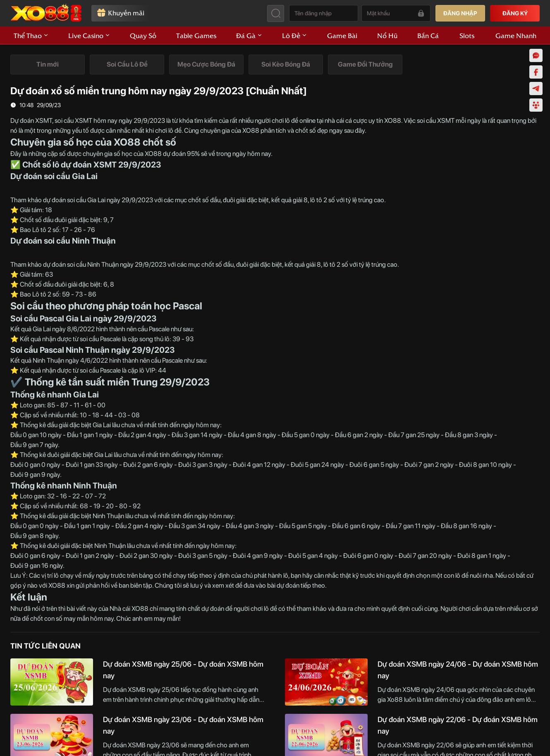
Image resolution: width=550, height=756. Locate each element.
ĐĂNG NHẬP (460, 13)
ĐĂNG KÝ (515, 13)
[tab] (48, 65)
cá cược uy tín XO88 (373, 121)
